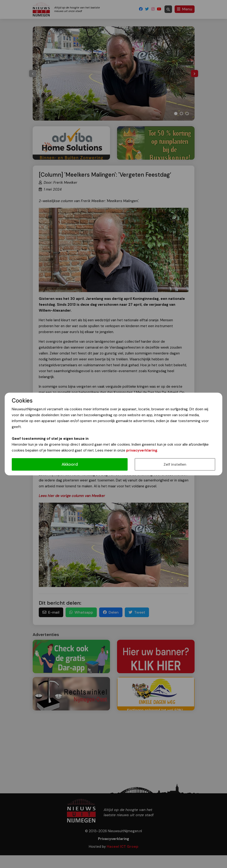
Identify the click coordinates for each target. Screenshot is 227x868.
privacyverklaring (142, 450)
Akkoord (70, 464)
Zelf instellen (175, 464)
